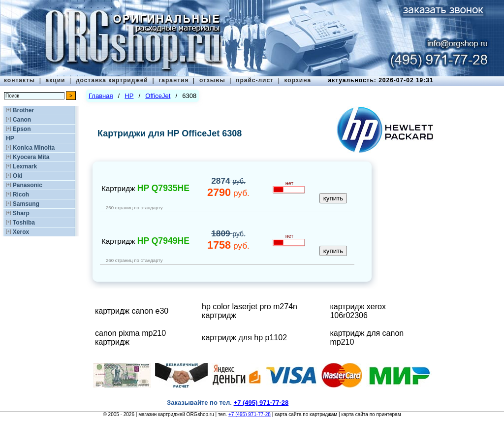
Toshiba (24, 223)
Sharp (21, 213)
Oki (17, 176)
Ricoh (21, 195)
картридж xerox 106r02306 (358, 311)
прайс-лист (255, 80)
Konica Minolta (34, 148)
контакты (19, 80)
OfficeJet (158, 96)
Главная (101, 96)
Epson (22, 129)
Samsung (26, 204)
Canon (22, 120)
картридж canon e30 (132, 311)
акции (56, 80)
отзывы (212, 80)
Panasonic (28, 185)
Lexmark (25, 166)
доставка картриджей (112, 80)
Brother (23, 110)
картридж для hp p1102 (244, 338)
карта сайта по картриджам (306, 414)
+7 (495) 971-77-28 (250, 414)
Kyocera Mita (31, 157)
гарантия (173, 80)
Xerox (21, 232)
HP (10, 138)
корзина (298, 80)
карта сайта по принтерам (371, 414)
